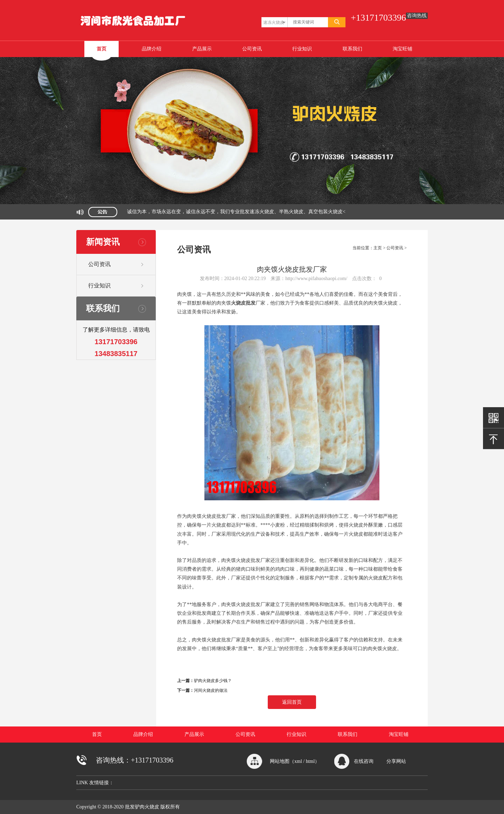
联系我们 (352, 49)
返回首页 (292, 702)
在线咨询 (364, 761)
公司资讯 (252, 49)
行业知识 (302, 49)
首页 (101, 49)
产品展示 (202, 49)
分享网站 (396, 761)
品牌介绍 (152, 49)
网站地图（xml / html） (295, 761)
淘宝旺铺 (402, 49)
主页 (378, 248)
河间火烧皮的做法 (211, 690)
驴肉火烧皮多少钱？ (213, 681)
